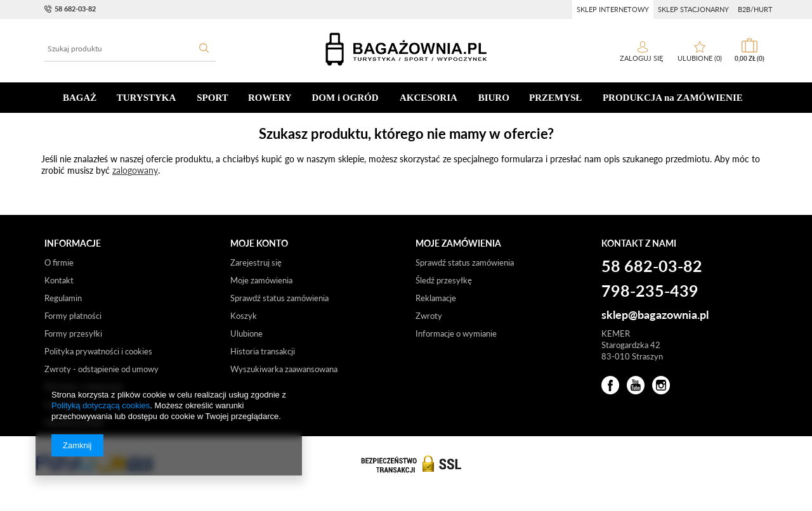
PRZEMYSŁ (555, 98)
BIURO (494, 98)
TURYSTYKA (147, 98)
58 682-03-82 (75, 9)
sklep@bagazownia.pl (655, 315)
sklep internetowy (613, 9)
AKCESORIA (429, 98)
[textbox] (130, 49)
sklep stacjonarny (693, 9)
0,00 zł (750, 58)
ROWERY (270, 98)
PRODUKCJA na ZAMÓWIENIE (673, 98)
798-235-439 (650, 292)
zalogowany (135, 170)
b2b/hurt (755, 9)
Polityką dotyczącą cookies (101, 405)
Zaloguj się (642, 58)
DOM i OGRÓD (345, 98)
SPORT (212, 98)
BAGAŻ (80, 98)
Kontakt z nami (639, 243)
